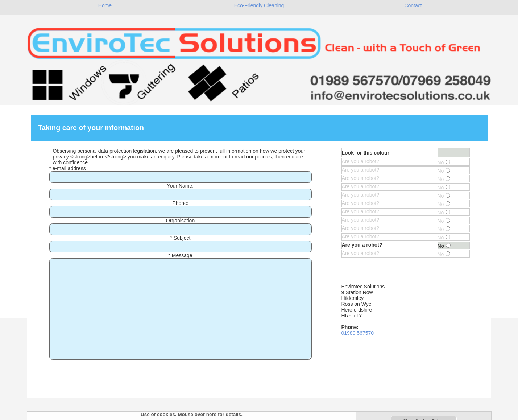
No (444, 162)
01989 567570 (358, 333)
